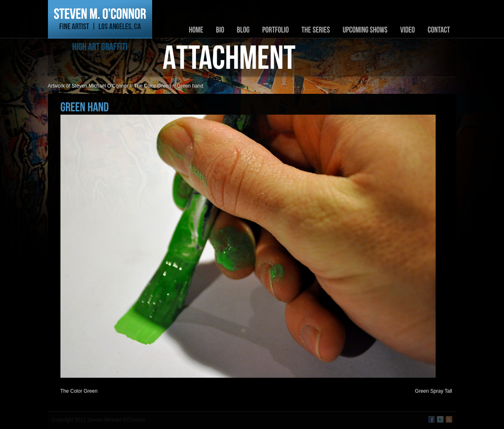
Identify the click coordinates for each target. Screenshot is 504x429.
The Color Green (152, 86)
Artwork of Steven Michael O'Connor (88, 86)
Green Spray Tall (433, 391)
